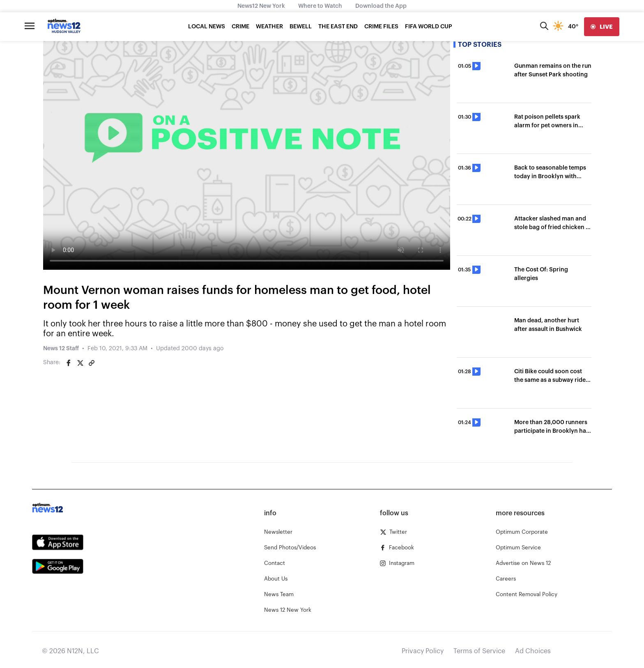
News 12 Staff (61, 349)
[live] (602, 27)
